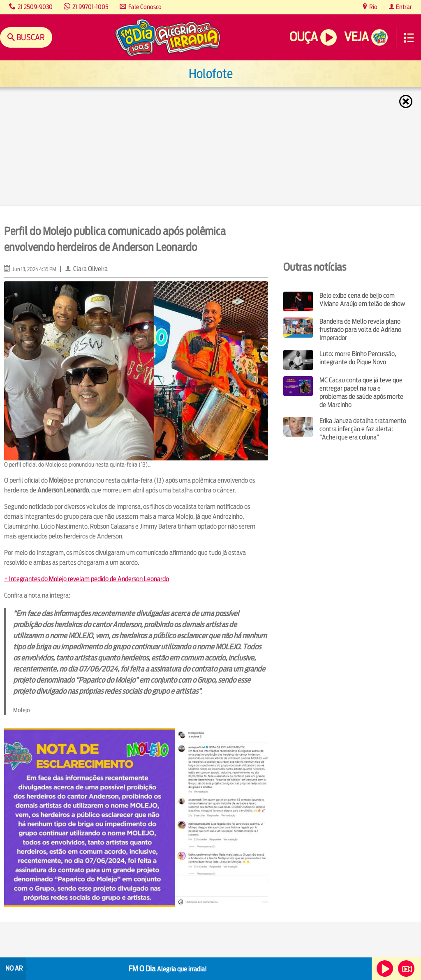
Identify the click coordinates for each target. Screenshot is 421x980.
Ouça (303, 37)
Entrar (403, 7)
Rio (373, 7)
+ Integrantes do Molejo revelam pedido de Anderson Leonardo (87, 579)
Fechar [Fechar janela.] (407, 101)
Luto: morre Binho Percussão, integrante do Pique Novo (358, 358)
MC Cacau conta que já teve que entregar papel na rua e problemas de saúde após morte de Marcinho (361, 392)
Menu (409, 38)
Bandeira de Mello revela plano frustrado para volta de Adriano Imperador (360, 330)
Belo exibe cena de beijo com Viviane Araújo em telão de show (362, 300)
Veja (356, 37)
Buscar (30, 37)
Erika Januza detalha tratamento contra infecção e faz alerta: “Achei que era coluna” (363, 429)
